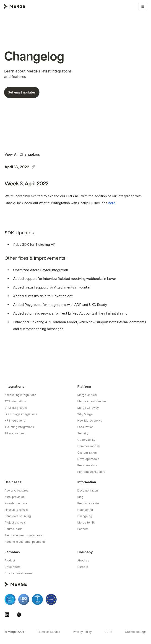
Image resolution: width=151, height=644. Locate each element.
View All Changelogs (22, 154)
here (112, 203)
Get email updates (18, 92)
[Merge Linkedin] (7, 615)
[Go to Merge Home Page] (14, 6)
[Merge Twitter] (19, 615)
